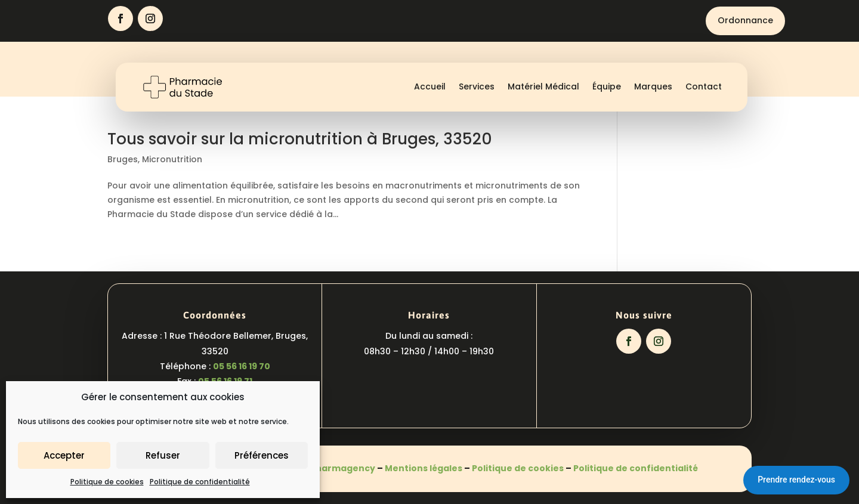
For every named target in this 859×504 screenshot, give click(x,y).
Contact (704, 86)
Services (477, 86)
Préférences (262, 455)
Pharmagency (343, 468)
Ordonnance (745, 20)
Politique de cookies (107, 482)
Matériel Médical (543, 86)
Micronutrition (172, 159)
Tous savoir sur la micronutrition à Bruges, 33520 (300, 139)
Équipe (607, 86)
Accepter (64, 455)
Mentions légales (424, 468)
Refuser (163, 455)
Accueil (430, 86)
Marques (653, 86)
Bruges (123, 159)
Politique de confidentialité (200, 482)
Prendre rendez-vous (796, 480)
